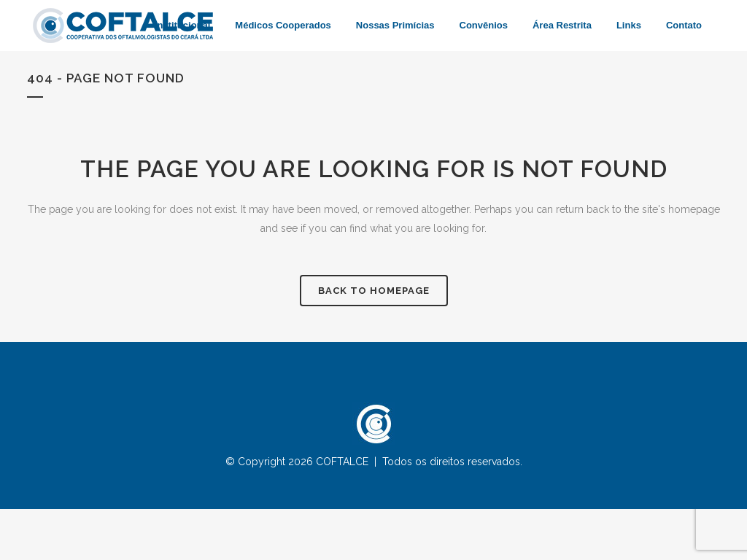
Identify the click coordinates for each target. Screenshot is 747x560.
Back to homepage (374, 291)
